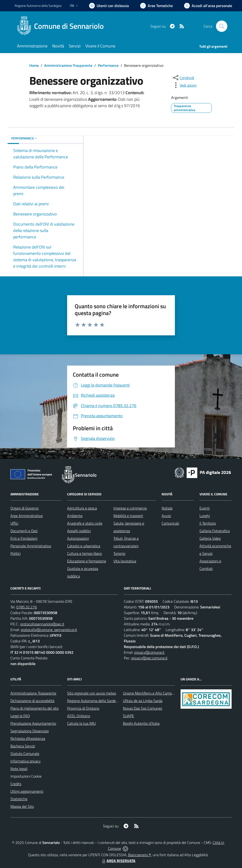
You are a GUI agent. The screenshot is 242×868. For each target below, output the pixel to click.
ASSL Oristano (79, 716)
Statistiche (19, 799)
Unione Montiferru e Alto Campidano (152, 693)
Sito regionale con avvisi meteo (92, 693)
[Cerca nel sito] (222, 26)
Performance (108, 65)
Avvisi (166, 516)
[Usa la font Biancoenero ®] (109, 6)
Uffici (14, 523)
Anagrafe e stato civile (85, 523)
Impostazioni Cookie (26, 776)
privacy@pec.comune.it (149, 658)
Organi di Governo (24, 508)
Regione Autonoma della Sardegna (94, 701)
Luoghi (205, 516)
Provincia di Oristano (83, 708)
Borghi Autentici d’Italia (141, 723)
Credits (16, 784)
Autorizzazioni (78, 538)
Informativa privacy (26, 761)
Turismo (119, 553)
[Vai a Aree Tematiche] (156, 6)
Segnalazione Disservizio (30, 731)
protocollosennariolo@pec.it (42, 624)
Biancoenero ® (140, 855)
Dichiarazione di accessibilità (32, 701)
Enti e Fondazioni (24, 538)
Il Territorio (208, 523)
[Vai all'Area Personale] (208, 6)
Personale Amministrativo (31, 546)
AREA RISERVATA (118, 861)
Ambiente (75, 516)
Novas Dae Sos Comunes (143, 708)
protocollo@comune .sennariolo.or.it (49, 630)
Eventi (205, 508)
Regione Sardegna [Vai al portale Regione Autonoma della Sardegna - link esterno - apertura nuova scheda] (38, 6)
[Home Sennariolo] (62, 26)
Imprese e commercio (130, 508)
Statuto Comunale (25, 754)
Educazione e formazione (87, 561)
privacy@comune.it (149, 652)
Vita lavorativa (125, 561)
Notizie (167, 508)
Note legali (19, 769)
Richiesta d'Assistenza (28, 738)
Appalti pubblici (79, 531)
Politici (15, 553)
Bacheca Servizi (23, 746)
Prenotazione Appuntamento (33, 723)
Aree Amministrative (27, 516)
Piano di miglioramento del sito (35, 708)
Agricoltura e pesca (82, 508)
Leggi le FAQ (20, 716)
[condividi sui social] (183, 78)
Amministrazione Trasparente (68, 65)
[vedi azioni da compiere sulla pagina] (184, 85)
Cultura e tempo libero (84, 553)
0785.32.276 (27, 607)
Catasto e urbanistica (84, 546)
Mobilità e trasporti (128, 516)
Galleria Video (210, 538)
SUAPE (128, 716)
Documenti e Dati (24, 531)
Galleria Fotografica (215, 531)
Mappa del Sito (22, 806)
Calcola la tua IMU (81, 723)
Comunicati (170, 523)
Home (34, 65)
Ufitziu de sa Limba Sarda (143, 701)
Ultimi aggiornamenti (27, 791)
